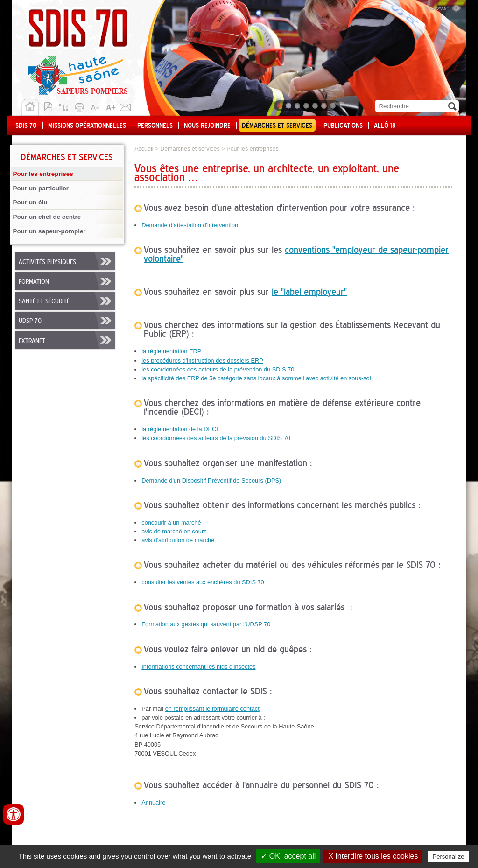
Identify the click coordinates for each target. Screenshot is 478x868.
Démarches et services (277, 126)
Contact (126, 106)
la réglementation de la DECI (180, 429)
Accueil (30, 108)
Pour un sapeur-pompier (49, 231)
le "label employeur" (309, 293)
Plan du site (66, 106)
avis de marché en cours (174, 531)
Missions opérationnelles (87, 126)
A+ (111, 106)
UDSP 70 (30, 321)
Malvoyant (443, 7)
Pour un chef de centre (47, 217)
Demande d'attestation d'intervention (190, 225)
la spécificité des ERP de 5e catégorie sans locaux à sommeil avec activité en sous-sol (256, 378)
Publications (343, 126)
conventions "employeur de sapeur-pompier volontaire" (296, 255)
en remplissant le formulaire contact (212, 709)
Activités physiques (47, 262)
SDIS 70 (26, 126)
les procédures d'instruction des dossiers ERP (202, 360)
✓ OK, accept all (288, 856)
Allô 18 (385, 126)
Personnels (155, 126)
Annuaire (153, 802)
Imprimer (81, 106)
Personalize (449, 857)
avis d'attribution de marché (178, 540)
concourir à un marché (171, 522)
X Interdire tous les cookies (373, 856)
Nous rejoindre (207, 126)
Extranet (32, 341)
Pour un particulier (41, 188)
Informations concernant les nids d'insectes (198, 667)
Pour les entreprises (43, 174)
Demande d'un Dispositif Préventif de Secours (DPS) (211, 480)
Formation (34, 282)
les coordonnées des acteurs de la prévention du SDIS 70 (218, 369)
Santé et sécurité (44, 301)
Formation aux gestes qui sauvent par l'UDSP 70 (206, 624)
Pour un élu (30, 202)
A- (96, 106)
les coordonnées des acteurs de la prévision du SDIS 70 (216, 438)
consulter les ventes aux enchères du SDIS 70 (203, 582)
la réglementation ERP (171, 351)
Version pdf (51, 106)
